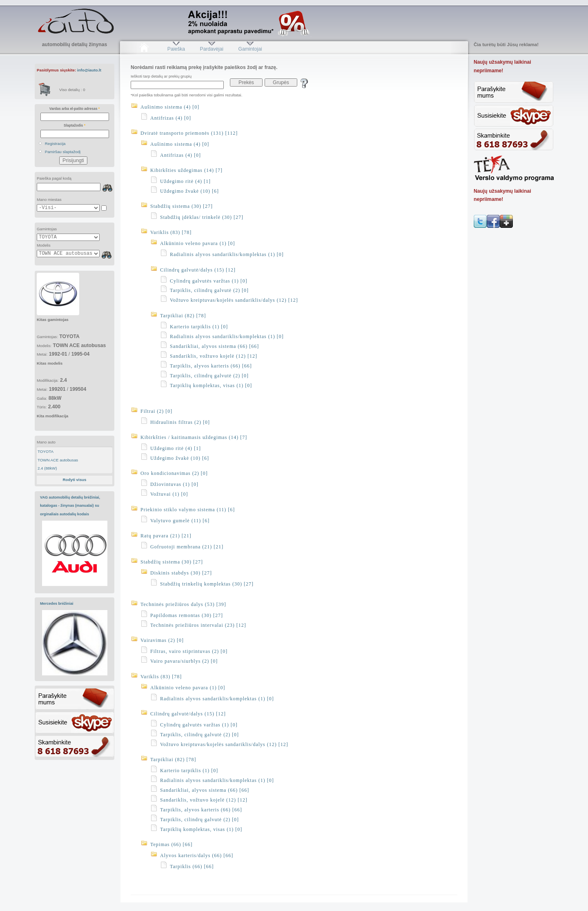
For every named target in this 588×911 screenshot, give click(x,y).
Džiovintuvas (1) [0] (174, 484)
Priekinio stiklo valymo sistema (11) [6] (188, 510)
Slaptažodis (75, 125)
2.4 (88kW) (47, 468)
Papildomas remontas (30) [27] (187, 615)
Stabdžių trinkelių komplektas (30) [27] (207, 584)
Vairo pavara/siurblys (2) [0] (184, 661)
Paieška (176, 49)
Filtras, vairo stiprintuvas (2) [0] (189, 651)
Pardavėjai (212, 49)
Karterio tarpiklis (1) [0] (199, 327)
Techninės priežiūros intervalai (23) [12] (198, 625)
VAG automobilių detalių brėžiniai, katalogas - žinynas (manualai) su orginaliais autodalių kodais (70, 506)
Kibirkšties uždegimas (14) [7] (186, 170)
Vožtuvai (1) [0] (169, 494)
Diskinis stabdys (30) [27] (181, 573)
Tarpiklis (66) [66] (192, 866)
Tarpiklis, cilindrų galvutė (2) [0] (209, 290)
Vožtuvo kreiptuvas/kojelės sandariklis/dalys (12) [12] (234, 300)
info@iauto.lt (89, 70)
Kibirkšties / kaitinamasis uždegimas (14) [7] (194, 437)
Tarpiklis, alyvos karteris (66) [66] (211, 366)
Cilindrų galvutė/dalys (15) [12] (198, 270)
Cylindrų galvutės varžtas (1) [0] (209, 281)
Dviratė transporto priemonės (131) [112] (189, 133)
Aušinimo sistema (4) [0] (170, 107)
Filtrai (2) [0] (156, 411)
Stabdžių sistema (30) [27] (182, 206)
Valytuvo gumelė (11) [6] (180, 521)
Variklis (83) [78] (171, 232)
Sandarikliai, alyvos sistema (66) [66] (214, 346)
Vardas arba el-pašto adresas (75, 109)
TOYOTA (46, 451)
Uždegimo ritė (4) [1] (185, 181)
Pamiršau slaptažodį (63, 152)
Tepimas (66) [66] (171, 844)
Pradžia (144, 49)
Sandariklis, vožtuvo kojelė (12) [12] (214, 356)
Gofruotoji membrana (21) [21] (187, 547)
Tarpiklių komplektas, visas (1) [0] (211, 385)
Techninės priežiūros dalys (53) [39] (183, 604)
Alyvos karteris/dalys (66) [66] (197, 855)
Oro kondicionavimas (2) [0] (174, 473)
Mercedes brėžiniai (57, 604)
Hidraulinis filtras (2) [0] (180, 422)
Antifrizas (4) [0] (171, 118)
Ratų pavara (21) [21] (166, 536)
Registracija (55, 144)
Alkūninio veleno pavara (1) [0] (198, 243)
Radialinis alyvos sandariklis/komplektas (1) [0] (227, 254)
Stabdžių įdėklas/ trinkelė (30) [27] (202, 217)
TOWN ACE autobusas (58, 460)
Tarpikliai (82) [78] (183, 316)
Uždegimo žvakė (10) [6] (189, 191)
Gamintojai (250, 49)
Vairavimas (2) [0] (162, 640)
